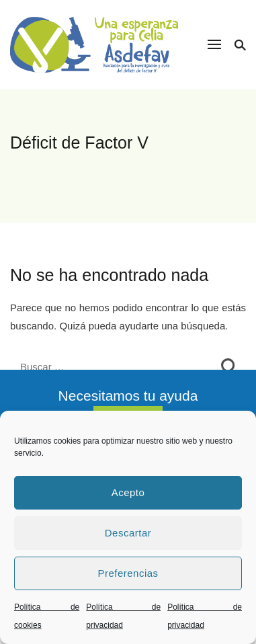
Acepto (128, 492)
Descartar (128, 533)
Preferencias (128, 573)
